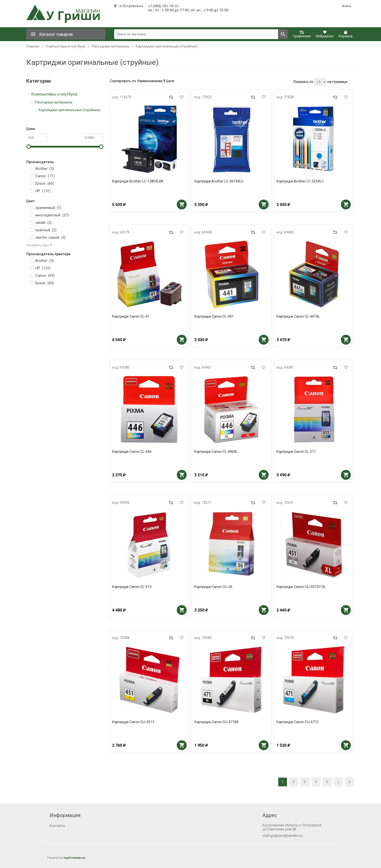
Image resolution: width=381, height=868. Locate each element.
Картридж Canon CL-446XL (216, 452)
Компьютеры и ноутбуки (54, 94)
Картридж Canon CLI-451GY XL (301, 587)
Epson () (45, 183)
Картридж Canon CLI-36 (213, 587)
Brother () (45, 169)
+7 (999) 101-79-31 (163, 6)
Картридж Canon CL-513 (132, 587)
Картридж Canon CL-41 (131, 316)
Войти (347, 6)
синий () (44, 223)
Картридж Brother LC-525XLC (300, 181)
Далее (338, 782)
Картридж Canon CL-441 (214, 316)
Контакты (57, 826)
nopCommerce (74, 858)
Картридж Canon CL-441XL (298, 316)
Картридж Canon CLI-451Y (133, 722)
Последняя (349, 782)
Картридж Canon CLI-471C (298, 722)
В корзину (182, 204)
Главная (33, 46)
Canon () (45, 176)
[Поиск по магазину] (196, 34)
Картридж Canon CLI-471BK (216, 722)
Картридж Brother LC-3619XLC (219, 181)
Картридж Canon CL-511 (296, 452)
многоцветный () (52, 215)
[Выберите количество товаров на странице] (320, 82)
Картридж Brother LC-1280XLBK (138, 181)
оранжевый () (48, 208)
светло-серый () (51, 237)
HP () (43, 191)
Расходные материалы (54, 102)
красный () (46, 230)
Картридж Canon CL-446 (132, 452)
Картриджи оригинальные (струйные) (70, 110)
